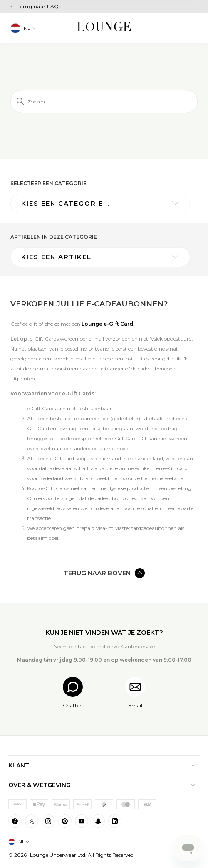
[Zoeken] (104, 101)
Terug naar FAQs (39, 6)
